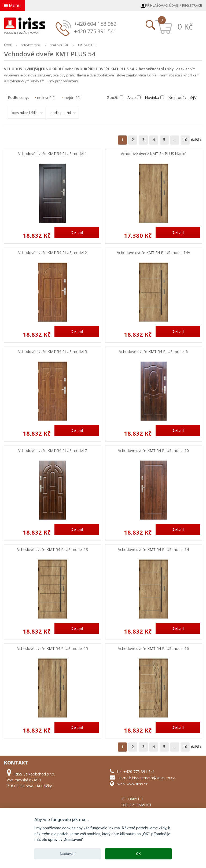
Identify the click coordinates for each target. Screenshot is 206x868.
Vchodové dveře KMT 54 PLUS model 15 (53, 649)
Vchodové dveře (31, 45)
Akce (128, 98)
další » (196, 140)
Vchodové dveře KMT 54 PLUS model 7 (53, 451)
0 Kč (185, 26)
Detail (77, 233)
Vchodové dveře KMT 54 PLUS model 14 (153, 550)
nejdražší (71, 98)
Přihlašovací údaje (162, 5)
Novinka (148, 98)
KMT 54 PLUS (87, 45)
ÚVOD (8, 45)
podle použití (61, 113)
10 (185, 140)
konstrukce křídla (25, 113)
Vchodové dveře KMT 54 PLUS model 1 (53, 154)
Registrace (192, 5)
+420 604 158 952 (95, 24)
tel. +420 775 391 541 (136, 772)
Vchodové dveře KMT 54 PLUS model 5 (53, 352)
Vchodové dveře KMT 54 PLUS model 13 (53, 550)
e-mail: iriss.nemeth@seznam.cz (147, 778)
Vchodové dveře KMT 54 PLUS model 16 (153, 649)
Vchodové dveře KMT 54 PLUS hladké (154, 154)
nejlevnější (45, 98)
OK (138, 854)
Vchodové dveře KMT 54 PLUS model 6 (153, 352)
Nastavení (68, 854)
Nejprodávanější (179, 98)
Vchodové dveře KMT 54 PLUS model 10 (153, 451)
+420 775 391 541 (95, 31)
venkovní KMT (59, 45)
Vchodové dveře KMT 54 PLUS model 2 (53, 253)
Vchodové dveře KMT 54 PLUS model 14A (154, 253)
